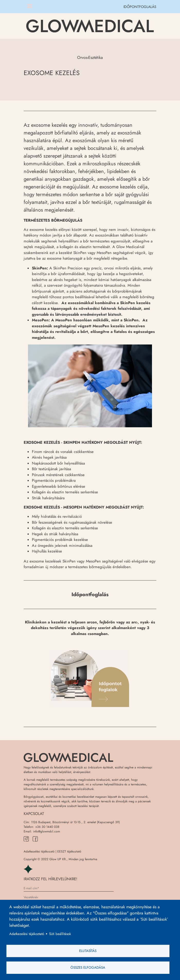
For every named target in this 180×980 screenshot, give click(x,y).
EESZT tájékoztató (69, 851)
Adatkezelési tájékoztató (27, 934)
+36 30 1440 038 (47, 827)
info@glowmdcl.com (47, 831)
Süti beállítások (60, 934)
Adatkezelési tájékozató (39, 851)
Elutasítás (88, 951)
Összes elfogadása (88, 967)
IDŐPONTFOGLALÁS (140, 7)
